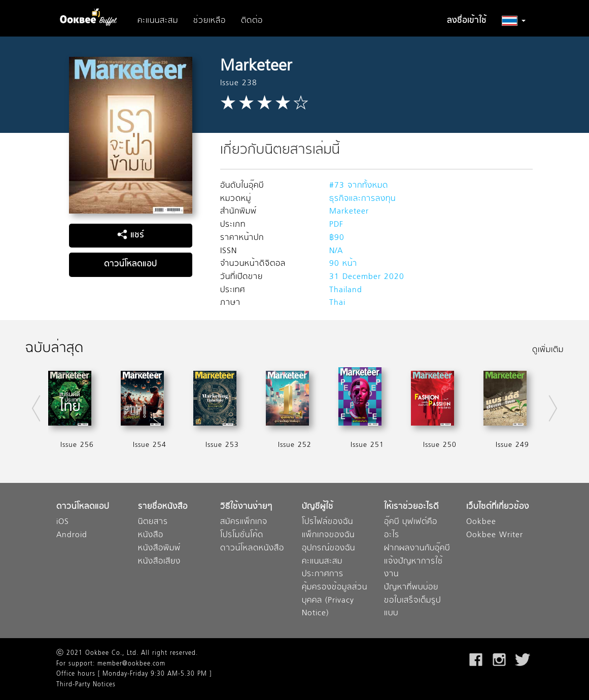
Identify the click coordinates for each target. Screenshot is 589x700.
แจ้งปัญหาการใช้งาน (413, 568)
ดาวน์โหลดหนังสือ (252, 549)
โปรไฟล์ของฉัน (327, 522)
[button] (514, 21)
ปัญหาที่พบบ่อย (411, 588)
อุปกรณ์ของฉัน (328, 549)
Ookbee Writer (495, 535)
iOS (63, 522)
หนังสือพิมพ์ (159, 549)
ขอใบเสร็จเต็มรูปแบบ (412, 607)
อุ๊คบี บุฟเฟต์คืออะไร (411, 529)
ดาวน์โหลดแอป (130, 264)
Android (72, 535)
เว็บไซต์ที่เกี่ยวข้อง (498, 507)
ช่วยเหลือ (210, 21)
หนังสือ (151, 535)
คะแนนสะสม (158, 21)
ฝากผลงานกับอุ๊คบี (417, 549)
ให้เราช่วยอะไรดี (411, 507)
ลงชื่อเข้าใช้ (467, 21)
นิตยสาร (153, 522)
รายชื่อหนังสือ (163, 507)
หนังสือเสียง (159, 562)
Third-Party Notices (86, 685)
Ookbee (481, 522)
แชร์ (131, 235)
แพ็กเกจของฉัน (328, 535)
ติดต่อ (252, 21)
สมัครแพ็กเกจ (244, 522)
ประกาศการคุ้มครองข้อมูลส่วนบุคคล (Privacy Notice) (335, 594)
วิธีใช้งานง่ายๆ (246, 507)
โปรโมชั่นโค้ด (242, 535)
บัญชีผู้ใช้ (318, 507)
